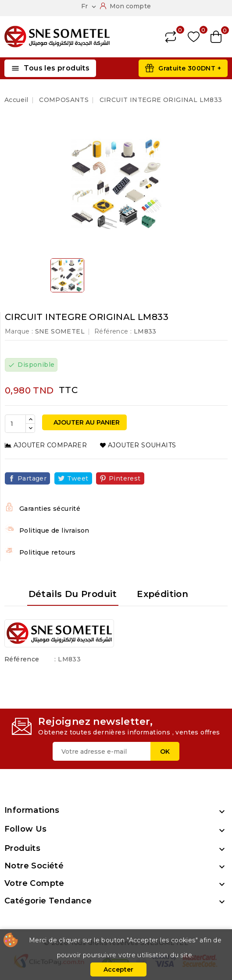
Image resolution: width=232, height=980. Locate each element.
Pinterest (125, 478)
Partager (32, 478)
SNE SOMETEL (60, 331)
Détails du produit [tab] (73, 594)
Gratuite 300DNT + (190, 68)
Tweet (78, 478)
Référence (22, 659)
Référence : (113, 331)
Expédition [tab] (162, 594)
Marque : (19, 331)
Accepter (118, 969)
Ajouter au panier (86, 422)
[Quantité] (15, 424)
